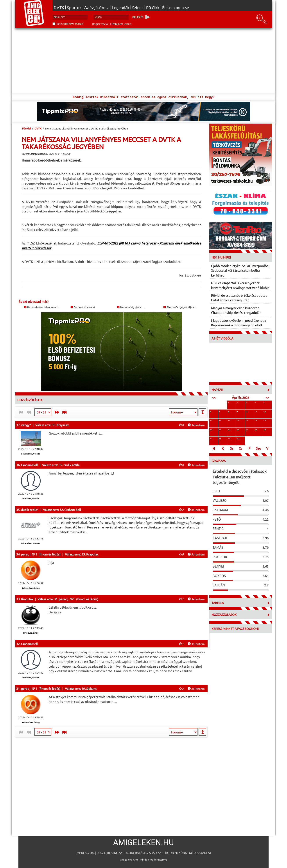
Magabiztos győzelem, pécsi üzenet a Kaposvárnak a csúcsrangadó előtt (239, 323)
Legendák (121, 7)
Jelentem (196, 425)
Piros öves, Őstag (31, 633)
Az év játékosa (97, 7)
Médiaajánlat (200, 853)
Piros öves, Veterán (31, 498)
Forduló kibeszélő (83, 307)
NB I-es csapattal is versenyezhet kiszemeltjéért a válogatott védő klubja (240, 285)
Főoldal (26, 128)
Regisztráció (100, 24)
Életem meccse (176, 7)
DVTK (59, 7)
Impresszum (85, 853)
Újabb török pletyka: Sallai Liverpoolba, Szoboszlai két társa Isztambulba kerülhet (240, 270)
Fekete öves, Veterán (31, 454)
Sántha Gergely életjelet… (181, 307)
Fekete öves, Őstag (31, 588)
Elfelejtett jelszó (121, 24)
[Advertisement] (143, 61)
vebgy (25, 425)
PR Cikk (153, 7)
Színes (138, 7)
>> (267, 397)
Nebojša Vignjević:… (131, 307)
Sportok (74, 7)
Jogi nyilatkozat (110, 853)
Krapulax (27, 599)
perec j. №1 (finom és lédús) (41, 554)
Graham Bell (29, 465)
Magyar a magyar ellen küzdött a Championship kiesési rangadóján (236, 310)
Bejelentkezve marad (70, 24)
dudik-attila (29, 510)
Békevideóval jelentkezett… (43, 307)
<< (214, 397)
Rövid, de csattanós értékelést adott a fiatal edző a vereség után (239, 298)
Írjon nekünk (176, 853)
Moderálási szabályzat (144, 853)
